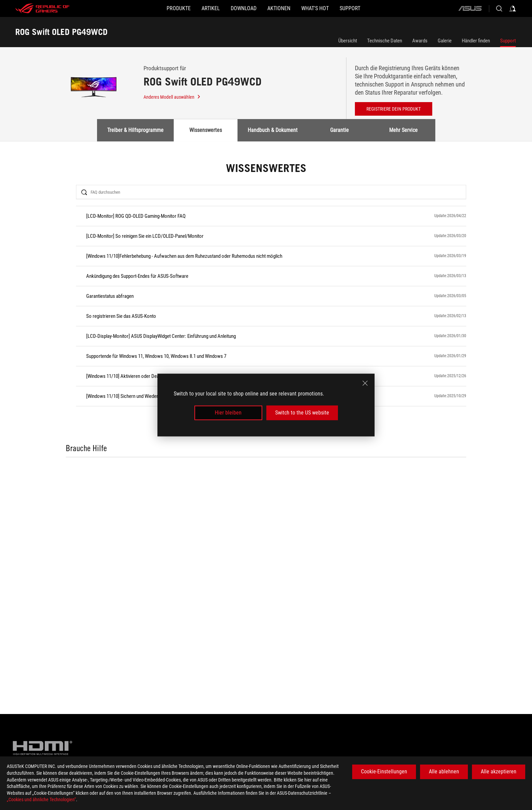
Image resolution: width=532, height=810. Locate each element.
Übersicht (348, 41)
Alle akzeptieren (499, 772)
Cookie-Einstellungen (384, 772)
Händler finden (476, 41)
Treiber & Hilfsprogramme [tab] (135, 130)
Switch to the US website (302, 413)
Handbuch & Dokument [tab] (273, 130)
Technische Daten (385, 41)
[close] (365, 383)
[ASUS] (470, 8)
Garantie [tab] (339, 130)
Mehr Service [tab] (403, 130)
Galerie (445, 41)
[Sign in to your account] (513, 8)
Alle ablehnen (444, 772)
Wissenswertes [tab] (206, 130)
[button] (151, 8)
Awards (420, 41)
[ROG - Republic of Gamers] (42, 8)
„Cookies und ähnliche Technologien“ (41, 799)
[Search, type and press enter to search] (499, 8)
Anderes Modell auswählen (172, 97)
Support (508, 41)
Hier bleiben (228, 413)
